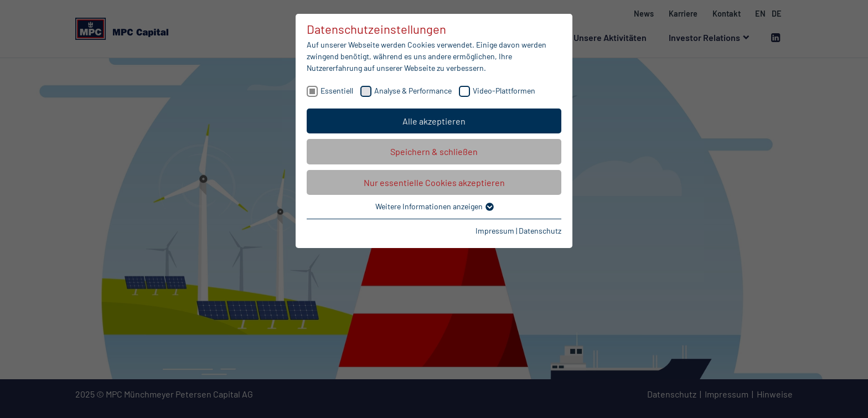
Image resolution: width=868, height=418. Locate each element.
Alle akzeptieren (434, 121)
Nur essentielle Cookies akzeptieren (434, 182)
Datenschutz (540, 231)
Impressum (495, 231)
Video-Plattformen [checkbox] (504, 91)
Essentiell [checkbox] (337, 91)
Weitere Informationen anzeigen (434, 206)
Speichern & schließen (434, 151)
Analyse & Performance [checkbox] (413, 91)
